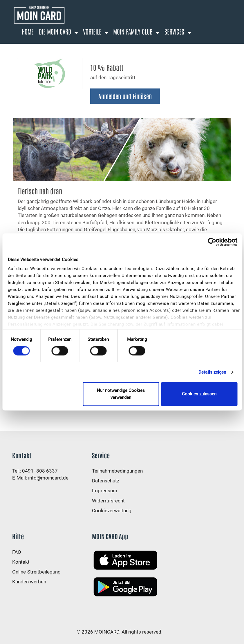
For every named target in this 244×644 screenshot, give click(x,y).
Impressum (105, 491)
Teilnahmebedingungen (117, 471)
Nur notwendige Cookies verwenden (121, 394)
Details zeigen (212, 372)
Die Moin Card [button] (56, 31)
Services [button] (175, 31)
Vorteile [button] (93, 31)
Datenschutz (106, 481)
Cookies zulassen (199, 394)
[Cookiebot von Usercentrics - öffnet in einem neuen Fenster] (212, 242)
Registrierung (38, 47)
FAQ (17, 552)
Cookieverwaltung (112, 511)
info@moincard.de (48, 478)
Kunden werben (29, 582)
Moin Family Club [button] (134, 31)
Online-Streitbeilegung (36, 572)
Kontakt (21, 562)
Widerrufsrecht (108, 501)
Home (28, 31)
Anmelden (71, 47)
